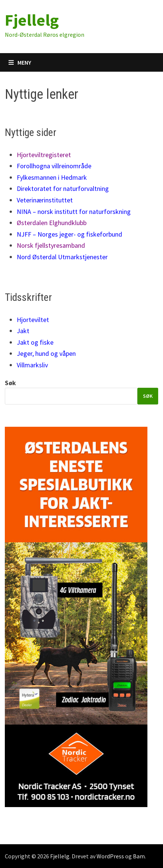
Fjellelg (32, 20)
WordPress (110, 856)
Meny (20, 62)
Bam (139, 856)
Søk (10, 383)
